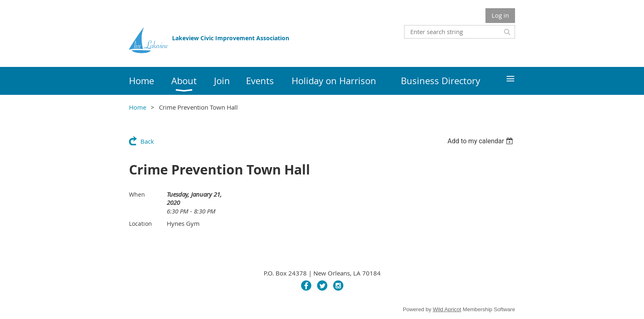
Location (140, 224)
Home (138, 107)
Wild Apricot (447, 309)
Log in (500, 15)
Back (147, 141)
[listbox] (481, 141)
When (137, 194)
